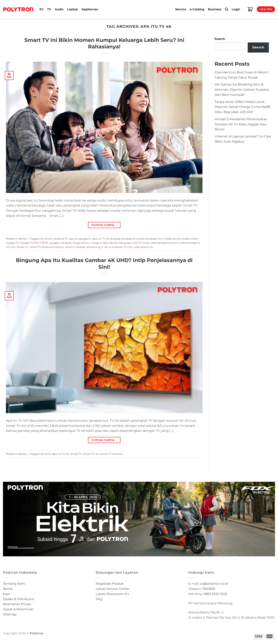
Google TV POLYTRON (34, 243)
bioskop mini (155, 239)
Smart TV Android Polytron (47, 247)
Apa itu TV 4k (101, 239)
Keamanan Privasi (17, 604)
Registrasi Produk (110, 584)
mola (146, 243)
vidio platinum (143, 247)
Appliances (90, 9)
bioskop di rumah (133, 239)
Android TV (61, 239)
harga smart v (82, 243)
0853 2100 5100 (215, 594)
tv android (115, 247)
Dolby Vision (190, 239)
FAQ (99, 599)
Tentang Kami (14, 584)
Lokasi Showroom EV (112, 594)
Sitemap (10, 614)
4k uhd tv (46, 239)
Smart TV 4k (91, 454)
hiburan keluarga (120, 243)
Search (220, 39)
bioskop (116, 239)
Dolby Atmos (173, 239)
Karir (7, 594)
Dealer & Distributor (19, 599)
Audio (59, 9)
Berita (23, 239)
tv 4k (104, 247)
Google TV (12, 243)
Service (181, 9)
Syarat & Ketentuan (18, 609)
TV (49, 9)
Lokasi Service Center (113, 589)
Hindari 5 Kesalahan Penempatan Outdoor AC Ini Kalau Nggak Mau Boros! (241, 124)
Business (215, 9)
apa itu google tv (80, 239)
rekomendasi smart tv (165, 243)
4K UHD (45, 454)
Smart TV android (111, 454)
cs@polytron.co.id (214, 584)
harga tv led (99, 243)
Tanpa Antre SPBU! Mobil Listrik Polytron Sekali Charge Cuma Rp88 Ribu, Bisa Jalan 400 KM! (242, 107)
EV (42, 9)
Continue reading (104, 225)
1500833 (209, 589)
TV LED (128, 247)
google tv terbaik (61, 243)
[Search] (226, 9)
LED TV (137, 243)
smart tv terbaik (75, 247)
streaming (93, 247)
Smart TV (22, 247)
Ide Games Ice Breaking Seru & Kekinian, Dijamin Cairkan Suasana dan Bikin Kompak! (242, 89)
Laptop (73, 9)
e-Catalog (197, 9)
